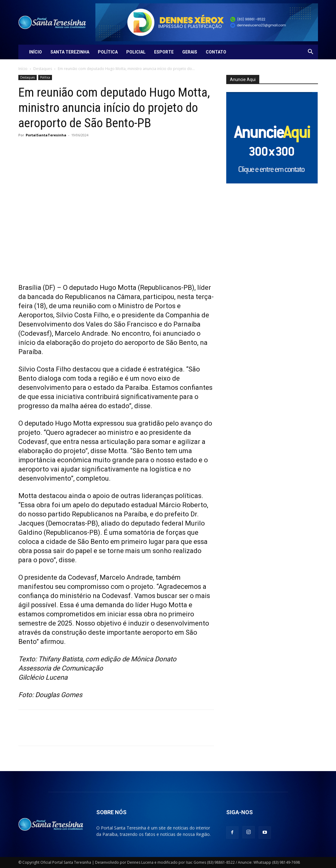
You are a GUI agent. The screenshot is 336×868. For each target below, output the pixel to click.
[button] (311, 52)
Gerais (190, 52)
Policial (136, 52)
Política (108, 52)
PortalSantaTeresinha (46, 135)
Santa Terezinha (70, 52)
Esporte (164, 52)
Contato (216, 52)
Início (35, 52)
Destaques (43, 69)
